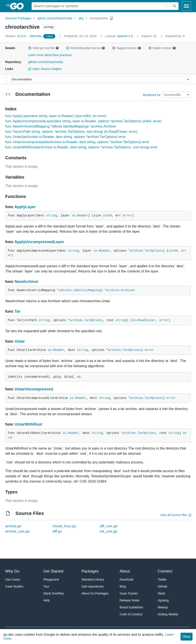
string (51, 216)
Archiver (128, 290)
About (125, 571)
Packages (90, 571)
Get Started (53, 571)
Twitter (162, 579)
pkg (81, 18)
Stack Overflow (54, 593)
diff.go (57, 531)
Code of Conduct (131, 614)
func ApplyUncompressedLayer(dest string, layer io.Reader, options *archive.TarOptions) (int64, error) (83, 121)
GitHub (162, 586)
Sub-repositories (93, 586)
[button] (30, 48)
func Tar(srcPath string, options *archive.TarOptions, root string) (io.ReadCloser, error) (71, 132)
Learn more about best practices (50, 55)
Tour (46, 586)
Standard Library (93, 579)
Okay (187, 637)
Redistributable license (85, 48)
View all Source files (174, 515)
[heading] (18, 6)
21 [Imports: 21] (149, 36)
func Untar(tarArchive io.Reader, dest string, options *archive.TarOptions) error (66, 137)
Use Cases (13, 579)
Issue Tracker (129, 593)
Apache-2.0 (125, 36)
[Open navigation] (186, 6)
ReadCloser (147, 320)
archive (137, 251)
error (127, 216)
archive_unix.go (17, 531)
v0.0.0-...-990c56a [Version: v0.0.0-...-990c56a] (24, 36)
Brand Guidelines (131, 607)
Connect (165, 571)
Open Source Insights (45, 69)
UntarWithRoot (28, 424)
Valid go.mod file (44, 48)
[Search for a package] (101, 6)
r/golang (163, 600)
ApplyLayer (25, 207)
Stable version (162, 48)
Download (126, 579)
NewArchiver (27, 282)
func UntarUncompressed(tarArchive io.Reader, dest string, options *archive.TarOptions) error (77, 142)
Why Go (12, 571)
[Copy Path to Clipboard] (112, 18)
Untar (20, 341)
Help (46, 600)
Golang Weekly (168, 614)
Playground (51, 579)
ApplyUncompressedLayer (39, 242)
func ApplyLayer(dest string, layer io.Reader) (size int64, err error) (56, 116)
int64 (107, 216)
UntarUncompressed (34, 389)
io (73, 216)
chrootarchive (99, 18)
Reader (82, 216)
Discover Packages (18, 18)
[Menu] (98, 79)
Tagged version (127, 48)
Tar (18, 311)
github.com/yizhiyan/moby (55, 18)
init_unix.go (109, 531)
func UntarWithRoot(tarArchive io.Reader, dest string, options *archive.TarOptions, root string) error (81, 147)
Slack (161, 593)
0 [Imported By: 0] (175, 36)
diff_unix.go (109, 526)
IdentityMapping (87, 290)
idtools (65, 290)
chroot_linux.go (64, 526)
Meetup (163, 607)
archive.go (13, 526)
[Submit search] (175, 6)
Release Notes (130, 600)
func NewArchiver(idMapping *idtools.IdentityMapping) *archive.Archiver (61, 126)
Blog (123, 586)
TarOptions (154, 251)
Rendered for (152, 95)
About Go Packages (95, 593)
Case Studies (14, 586)
